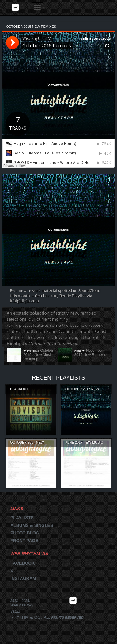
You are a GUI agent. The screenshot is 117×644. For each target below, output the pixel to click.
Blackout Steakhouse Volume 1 (31, 389)
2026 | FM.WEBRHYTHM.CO (73, 610)
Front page (24, 541)
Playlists (22, 518)
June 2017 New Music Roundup (84, 443)
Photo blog (25, 533)
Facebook (23, 563)
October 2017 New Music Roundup (27, 443)
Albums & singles (32, 525)
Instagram (23, 578)
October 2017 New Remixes (82, 389)
